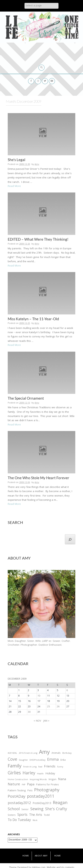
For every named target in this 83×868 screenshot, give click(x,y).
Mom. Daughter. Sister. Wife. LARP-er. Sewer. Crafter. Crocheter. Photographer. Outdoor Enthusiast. (39, 643)
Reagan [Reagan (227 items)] (60, 803)
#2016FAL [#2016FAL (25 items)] (12, 753)
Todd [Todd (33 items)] (47, 815)
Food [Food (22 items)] (40, 767)
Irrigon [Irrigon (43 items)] (53, 780)
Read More (14, 186)
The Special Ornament (26, 398)
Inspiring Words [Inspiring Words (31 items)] (38, 780)
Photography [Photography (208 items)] (47, 791)
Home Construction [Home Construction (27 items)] (18, 780)
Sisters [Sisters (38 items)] (12, 815)
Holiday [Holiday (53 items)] (50, 774)
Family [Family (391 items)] (15, 767)
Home (26, 856)
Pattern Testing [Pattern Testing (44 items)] (17, 791)
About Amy (41, 856)
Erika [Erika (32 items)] (63, 760)
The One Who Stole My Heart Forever (39, 478)
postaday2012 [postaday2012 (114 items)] (19, 803)
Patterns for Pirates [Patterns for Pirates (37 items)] (47, 785)
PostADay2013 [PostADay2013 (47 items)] (42, 804)
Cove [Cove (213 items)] (12, 760)
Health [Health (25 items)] (40, 774)
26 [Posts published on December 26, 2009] (58, 707)
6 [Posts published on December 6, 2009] (67, 691)
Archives (14, 835)
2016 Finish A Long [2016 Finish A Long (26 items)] (28, 753)
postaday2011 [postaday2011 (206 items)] (41, 797)
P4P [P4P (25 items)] (24, 785)
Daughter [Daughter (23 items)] (23, 760)
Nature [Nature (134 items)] (14, 785)
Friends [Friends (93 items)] (50, 767)
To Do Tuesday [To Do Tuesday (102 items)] (19, 820)
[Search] (70, 539)
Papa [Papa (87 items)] (31, 785)
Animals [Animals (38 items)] (56, 753)
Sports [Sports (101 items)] (22, 815)
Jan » (46, 721)
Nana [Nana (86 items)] (62, 780)
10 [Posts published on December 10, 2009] (39, 696)
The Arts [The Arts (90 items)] (36, 815)
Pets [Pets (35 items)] (30, 791)
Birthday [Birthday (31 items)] (67, 753)
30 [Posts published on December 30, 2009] (29, 712)
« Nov (37, 721)
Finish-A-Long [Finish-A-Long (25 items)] (30, 767)
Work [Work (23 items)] (35, 821)
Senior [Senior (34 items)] (25, 810)
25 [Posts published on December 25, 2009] (48, 707)
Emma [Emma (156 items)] (53, 760)
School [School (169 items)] (14, 810)
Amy (37, 164)
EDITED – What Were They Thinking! (38, 239)
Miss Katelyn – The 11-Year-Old (33, 319)
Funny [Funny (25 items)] (60, 767)
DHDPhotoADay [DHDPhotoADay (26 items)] (37, 760)
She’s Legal (17, 160)
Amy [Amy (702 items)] (44, 753)
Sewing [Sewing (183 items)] (37, 809)
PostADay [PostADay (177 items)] (17, 797)
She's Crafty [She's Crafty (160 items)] (56, 809)
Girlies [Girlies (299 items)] (14, 773)
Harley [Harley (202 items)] (29, 774)
